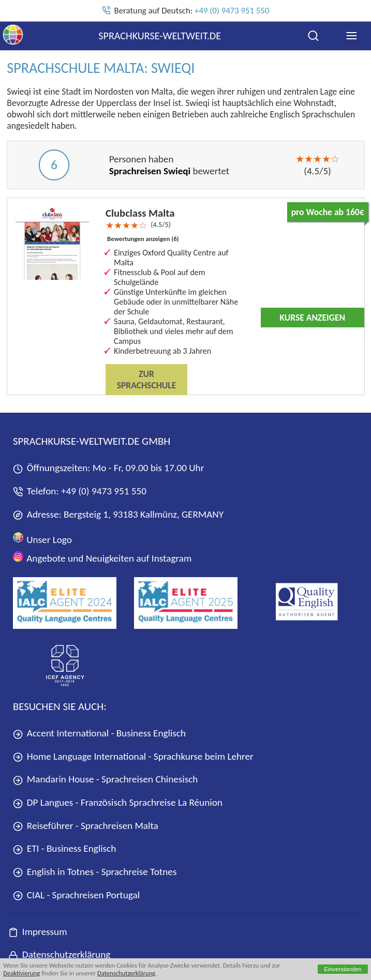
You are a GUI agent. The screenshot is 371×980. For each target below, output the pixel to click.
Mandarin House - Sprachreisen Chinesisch (105, 779)
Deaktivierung (21, 973)
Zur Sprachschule (147, 380)
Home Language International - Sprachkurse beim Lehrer (133, 756)
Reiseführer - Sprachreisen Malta (86, 826)
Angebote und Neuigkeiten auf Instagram (102, 558)
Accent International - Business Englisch (99, 733)
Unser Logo (42, 539)
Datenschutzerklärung (126, 973)
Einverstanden (343, 969)
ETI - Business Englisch (64, 848)
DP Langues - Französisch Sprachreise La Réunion (118, 802)
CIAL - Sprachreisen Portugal (76, 895)
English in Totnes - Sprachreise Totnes (95, 872)
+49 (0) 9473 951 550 (232, 11)
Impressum (38, 932)
